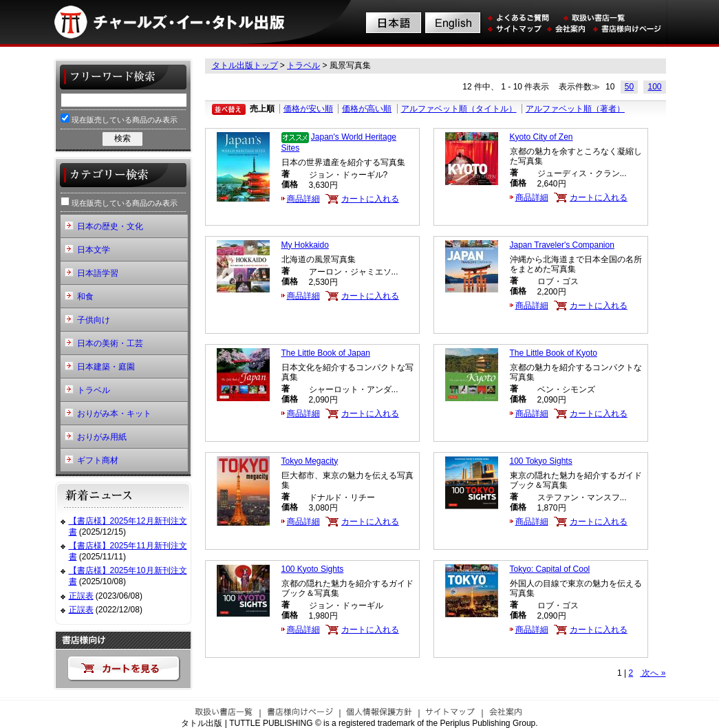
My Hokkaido (305, 245)
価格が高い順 (367, 109)
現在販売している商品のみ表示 (119, 119)
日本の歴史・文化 (110, 226)
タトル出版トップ (245, 65)
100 (654, 87)
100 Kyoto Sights (313, 569)
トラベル (303, 65)
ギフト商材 (98, 460)
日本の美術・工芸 (110, 343)
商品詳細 (303, 199)
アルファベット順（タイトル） (459, 109)
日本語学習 (98, 273)
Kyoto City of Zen (541, 137)
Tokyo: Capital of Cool (550, 569)
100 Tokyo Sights (541, 461)
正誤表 (81, 596)
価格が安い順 (308, 109)
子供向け (94, 320)
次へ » (653, 673)
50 (629, 87)
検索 (122, 138)
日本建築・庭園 (106, 367)
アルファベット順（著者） (575, 109)
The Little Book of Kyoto (554, 353)
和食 (85, 297)
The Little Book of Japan (326, 353)
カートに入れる (370, 199)
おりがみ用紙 (102, 437)
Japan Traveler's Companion (562, 245)
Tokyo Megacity (310, 461)
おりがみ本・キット (114, 414)
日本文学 (94, 250)
